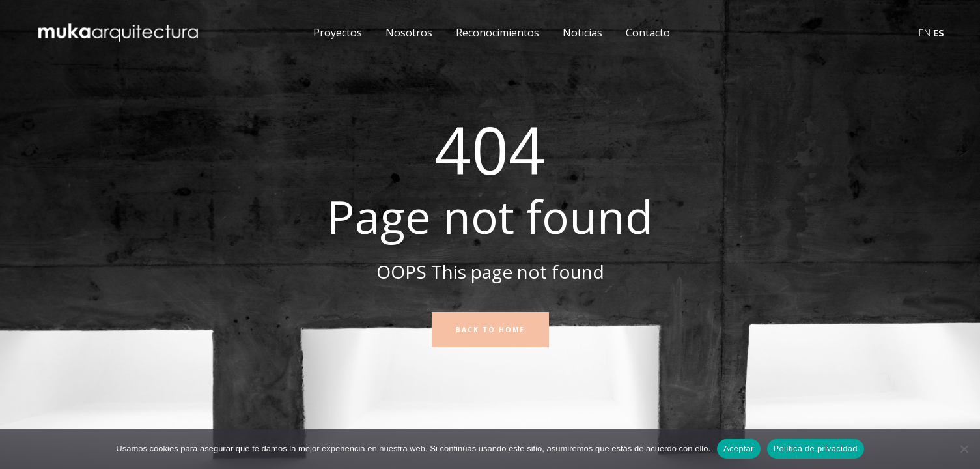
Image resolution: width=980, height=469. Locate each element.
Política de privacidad (816, 448)
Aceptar (739, 448)
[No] (964, 449)
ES (939, 33)
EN (925, 33)
